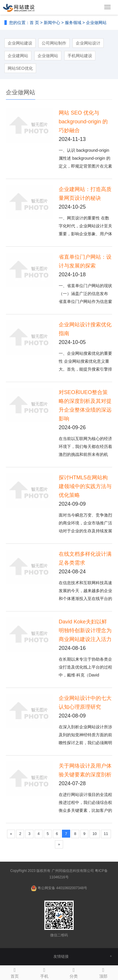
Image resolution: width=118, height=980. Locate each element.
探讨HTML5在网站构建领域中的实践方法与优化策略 (85, 486)
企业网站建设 (20, 43)
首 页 (34, 23)
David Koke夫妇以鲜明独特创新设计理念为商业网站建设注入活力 (85, 630)
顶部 (103, 972)
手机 (44, 972)
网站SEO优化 (20, 68)
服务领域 (73, 23)
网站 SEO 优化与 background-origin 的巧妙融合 (83, 122)
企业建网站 (18, 56)
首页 (15, 972)
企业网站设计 (88, 43)
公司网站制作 (54, 43)
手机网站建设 (80, 56)
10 (95, 834)
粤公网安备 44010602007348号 (62, 888)
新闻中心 (52, 23)
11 (106, 834)
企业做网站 (96, 23)
